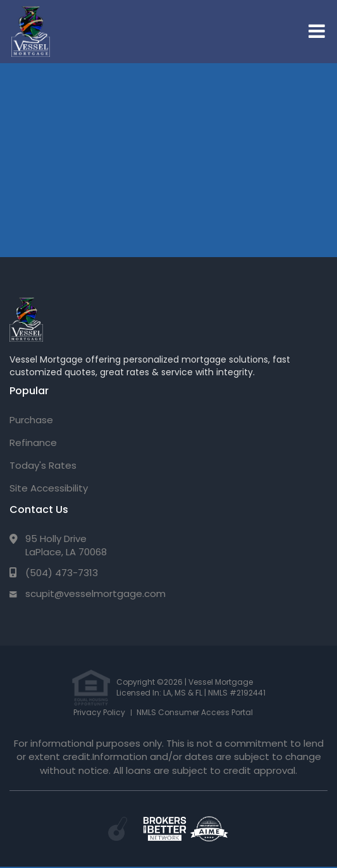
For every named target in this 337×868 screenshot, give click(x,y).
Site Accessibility (49, 488)
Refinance (33, 443)
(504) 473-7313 (62, 573)
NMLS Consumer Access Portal (195, 712)
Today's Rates (43, 465)
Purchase (31, 420)
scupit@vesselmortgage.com (95, 594)
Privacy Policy (99, 712)
